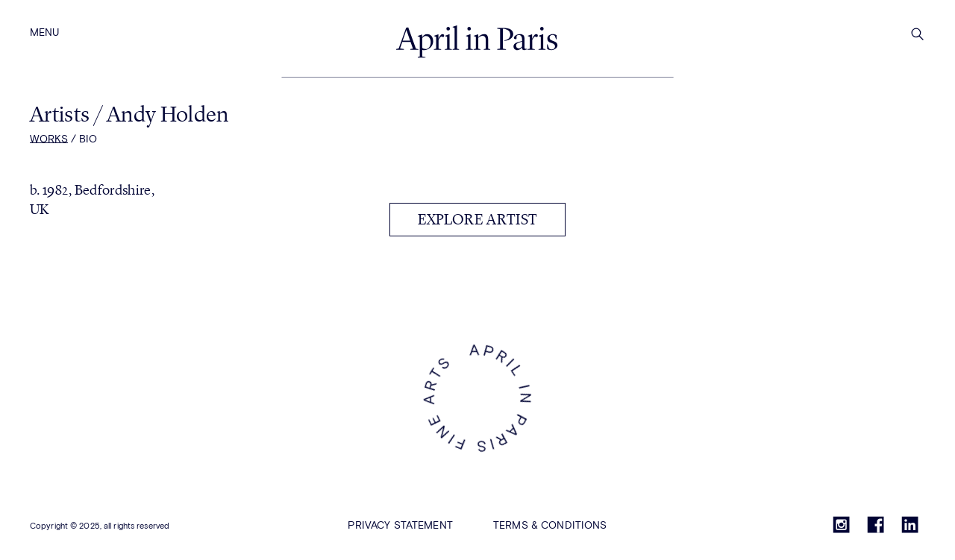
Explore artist (477, 219)
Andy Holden (167, 114)
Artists (62, 114)
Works (49, 139)
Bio (88, 139)
